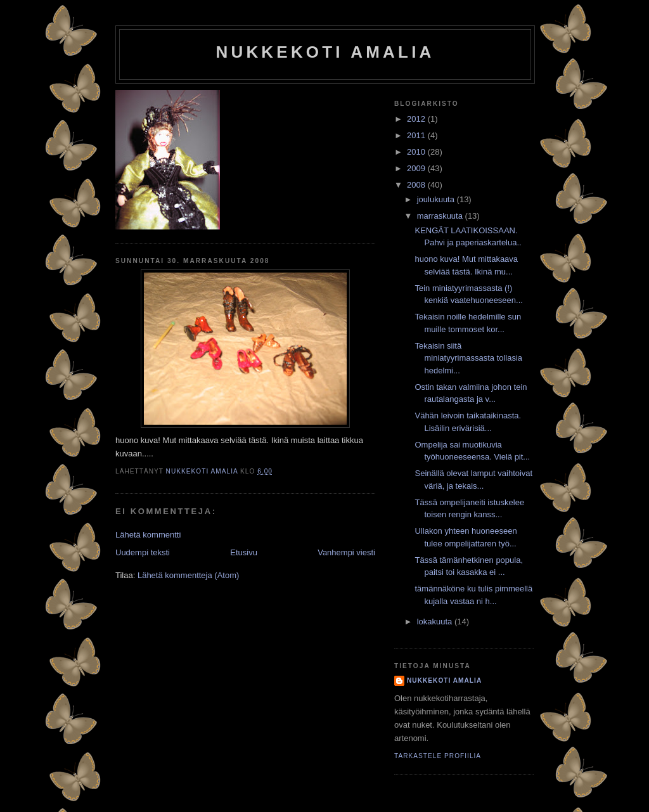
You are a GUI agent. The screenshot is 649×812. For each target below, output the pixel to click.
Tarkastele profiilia (438, 756)
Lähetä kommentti (148, 535)
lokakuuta (436, 622)
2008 (417, 185)
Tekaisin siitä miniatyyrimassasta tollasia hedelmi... (468, 358)
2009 (417, 168)
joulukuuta (437, 199)
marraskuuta (441, 216)
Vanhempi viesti (346, 552)
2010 (417, 152)
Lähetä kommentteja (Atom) (188, 575)
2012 (417, 119)
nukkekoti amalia (325, 52)
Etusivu (244, 552)
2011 (417, 135)
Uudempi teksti (143, 552)
